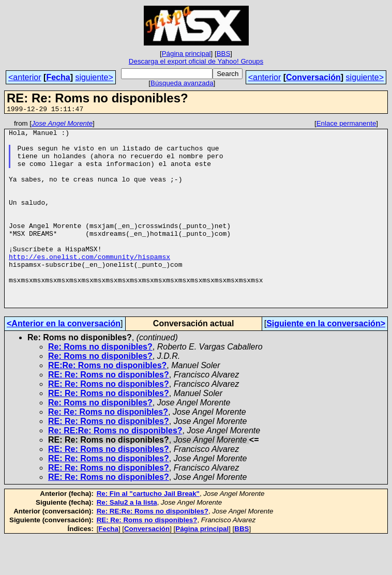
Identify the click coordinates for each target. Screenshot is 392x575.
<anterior (25, 77)
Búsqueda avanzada (182, 83)
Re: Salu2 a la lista (127, 540)
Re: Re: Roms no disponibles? (108, 449)
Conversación (313, 77)
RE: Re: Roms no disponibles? (109, 412)
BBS (224, 54)
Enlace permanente (346, 125)
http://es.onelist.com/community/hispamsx (89, 284)
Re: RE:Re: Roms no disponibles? (115, 468)
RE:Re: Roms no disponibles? (107, 403)
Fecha (58, 77)
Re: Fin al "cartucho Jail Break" (148, 531)
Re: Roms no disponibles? (100, 384)
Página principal (186, 54)
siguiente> (94, 77)
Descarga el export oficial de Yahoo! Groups (196, 61)
